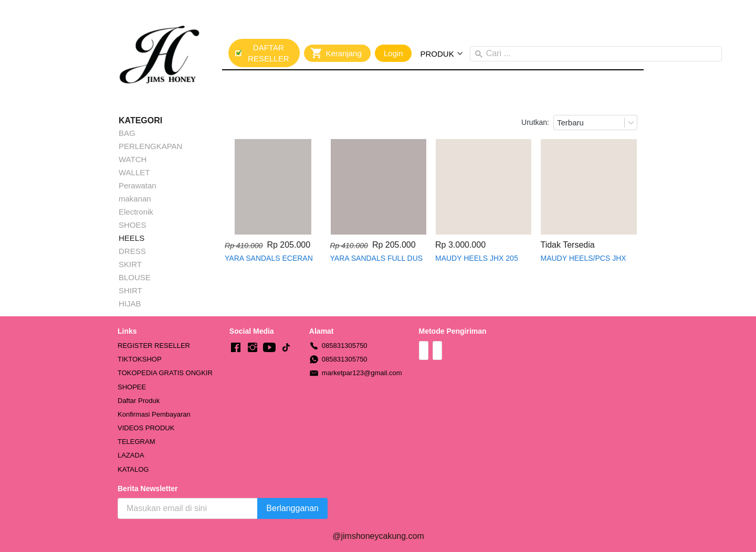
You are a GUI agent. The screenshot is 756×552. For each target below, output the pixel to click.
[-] (236, 348)
